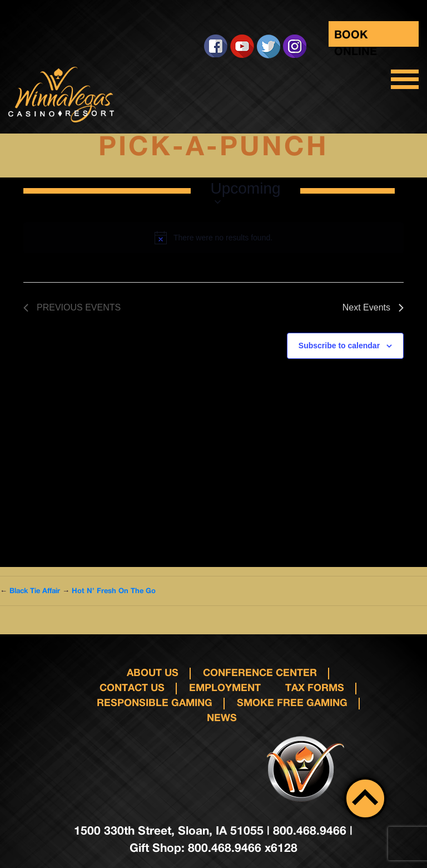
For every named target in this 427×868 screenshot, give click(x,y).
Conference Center (260, 672)
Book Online (356, 37)
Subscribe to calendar (339, 346)
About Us (153, 672)
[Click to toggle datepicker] (245, 191)
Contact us (132, 687)
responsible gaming (155, 702)
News (222, 717)
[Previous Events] (72, 308)
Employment (225, 687)
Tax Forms (315, 687)
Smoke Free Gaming (292, 702)
